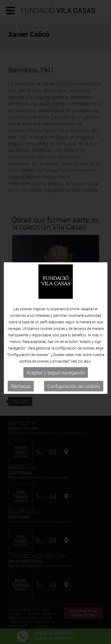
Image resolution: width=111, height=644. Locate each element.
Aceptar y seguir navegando (56, 376)
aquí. (88, 364)
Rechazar (21, 389)
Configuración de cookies (74, 389)
